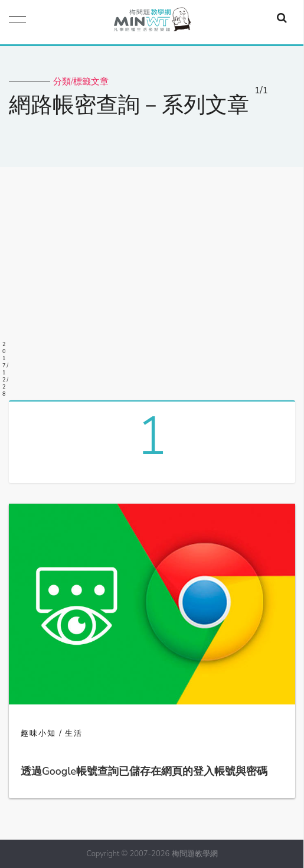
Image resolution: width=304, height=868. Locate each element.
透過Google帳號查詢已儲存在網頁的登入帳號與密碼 (144, 771)
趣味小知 (38, 733)
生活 (74, 733)
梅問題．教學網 (152, 22)
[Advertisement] (152, 279)
